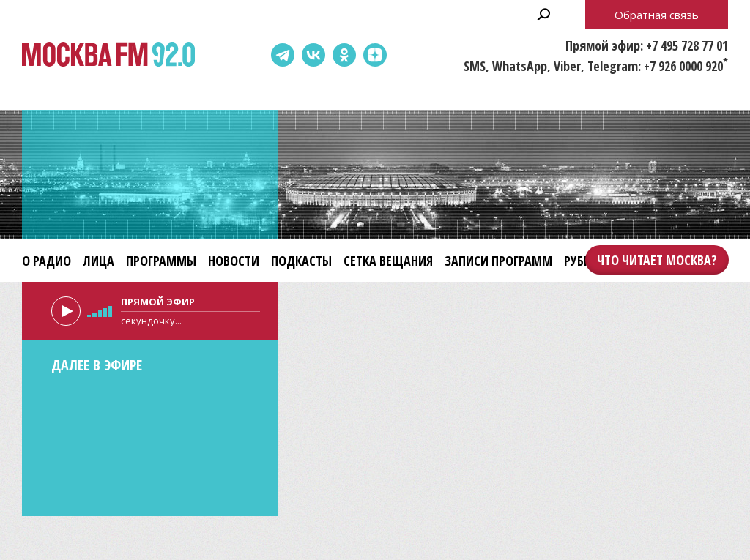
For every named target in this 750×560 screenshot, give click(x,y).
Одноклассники (344, 55)
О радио (47, 261)
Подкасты (301, 261)
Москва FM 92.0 (108, 55)
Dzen (375, 55)
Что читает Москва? (657, 260)
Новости (234, 261)
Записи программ (498, 261)
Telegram (283, 55)
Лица (99, 261)
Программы (161, 261)
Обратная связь (657, 15)
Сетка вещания (388, 261)
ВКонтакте (313, 55)
